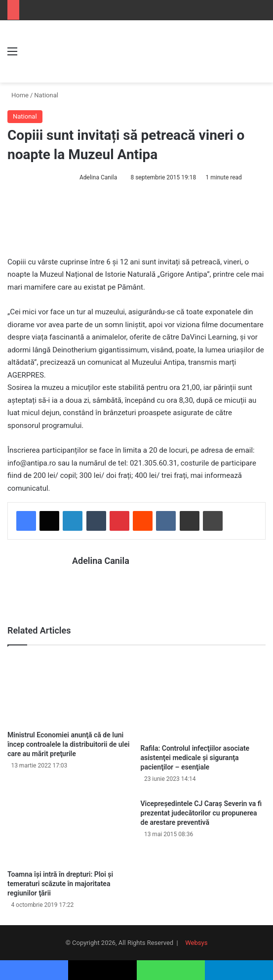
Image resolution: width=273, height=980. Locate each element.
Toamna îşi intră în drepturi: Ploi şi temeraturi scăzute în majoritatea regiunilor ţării (60, 883)
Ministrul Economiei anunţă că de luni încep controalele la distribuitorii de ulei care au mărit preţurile (68, 744)
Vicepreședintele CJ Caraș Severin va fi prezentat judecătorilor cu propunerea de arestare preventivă (201, 812)
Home (18, 95)
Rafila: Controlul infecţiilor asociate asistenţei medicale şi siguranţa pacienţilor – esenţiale (195, 757)
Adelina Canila (98, 177)
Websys (196, 942)
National (46, 95)
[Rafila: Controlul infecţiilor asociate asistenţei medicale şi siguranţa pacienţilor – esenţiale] (203, 697)
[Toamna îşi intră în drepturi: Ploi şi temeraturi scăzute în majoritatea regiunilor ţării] (70, 829)
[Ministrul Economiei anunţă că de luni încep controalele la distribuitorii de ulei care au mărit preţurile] (70, 690)
